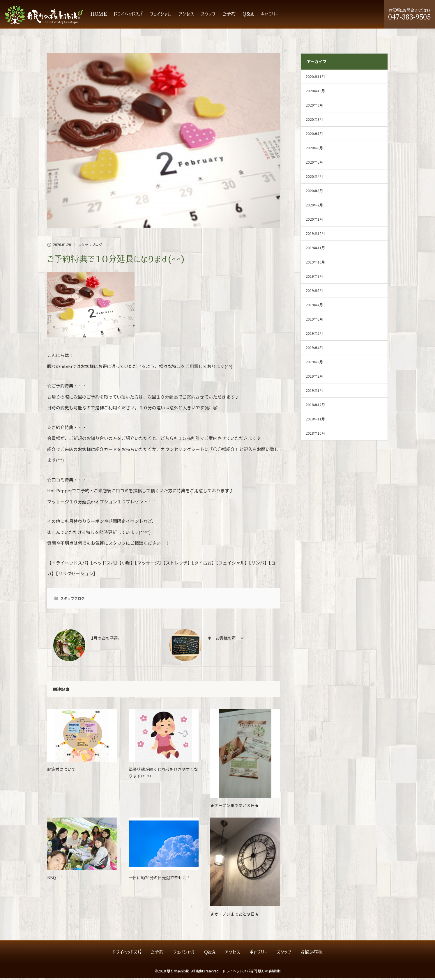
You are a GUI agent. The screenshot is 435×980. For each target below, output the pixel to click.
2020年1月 (314, 221)
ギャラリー (270, 16)
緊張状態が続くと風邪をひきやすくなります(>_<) (163, 775)
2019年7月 (314, 307)
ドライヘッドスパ (128, 16)
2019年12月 (315, 236)
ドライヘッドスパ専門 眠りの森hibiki (251, 973)
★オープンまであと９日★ (235, 916)
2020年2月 (314, 207)
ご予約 (229, 16)
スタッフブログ (90, 247)
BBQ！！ (56, 880)
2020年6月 (314, 150)
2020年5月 (314, 164)
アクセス (186, 16)
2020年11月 (315, 79)
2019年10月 (315, 264)
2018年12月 (315, 407)
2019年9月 (314, 278)
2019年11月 (315, 250)
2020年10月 (315, 93)
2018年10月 (315, 435)
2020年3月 (314, 193)
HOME (99, 16)
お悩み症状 (312, 955)
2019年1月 (314, 393)
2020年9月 (314, 107)
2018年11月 (315, 421)
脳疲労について (61, 772)
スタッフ (208, 16)
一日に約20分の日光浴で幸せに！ (160, 880)
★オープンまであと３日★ (235, 808)
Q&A (248, 16)
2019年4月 (314, 350)
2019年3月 (314, 364)
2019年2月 (314, 378)
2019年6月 (314, 321)
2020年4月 (314, 179)
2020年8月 (314, 122)
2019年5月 (314, 336)
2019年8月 (314, 293)
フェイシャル (161, 16)
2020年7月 (314, 136)
